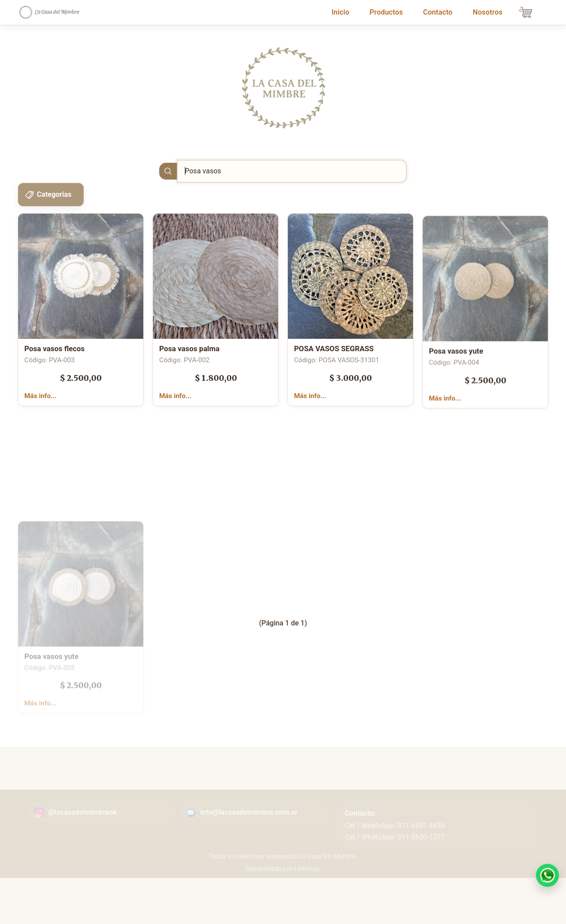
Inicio (342, 12)
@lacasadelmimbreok (82, 836)
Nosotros (488, 12)
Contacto (438, 12)
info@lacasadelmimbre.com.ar (249, 836)
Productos (386, 12)
